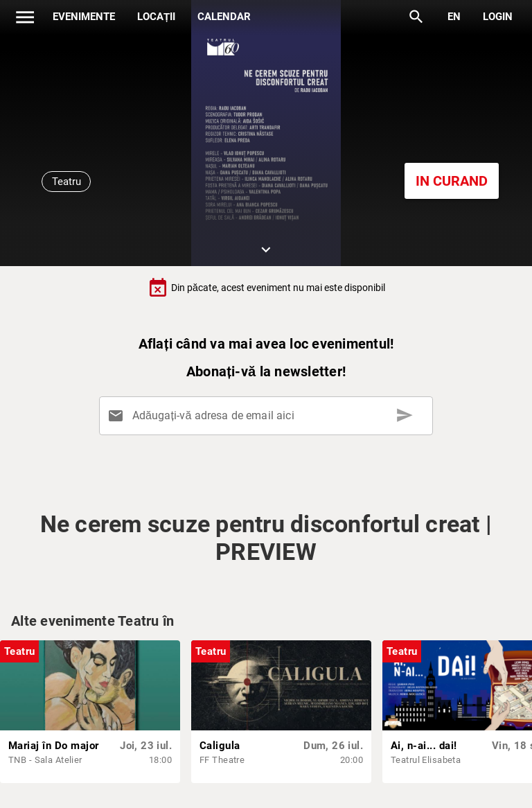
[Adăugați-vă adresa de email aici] (268, 416)
